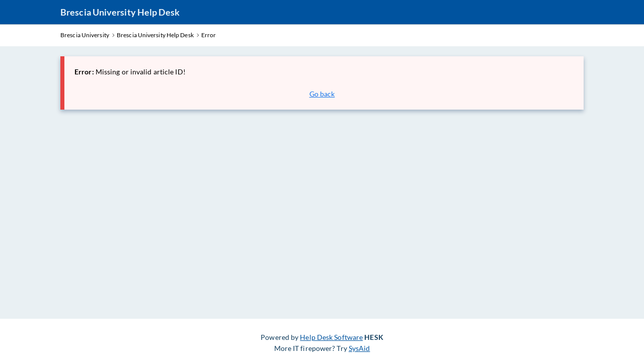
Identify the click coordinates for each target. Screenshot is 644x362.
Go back (322, 94)
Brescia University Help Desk (120, 12)
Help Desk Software (331, 337)
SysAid (359, 348)
